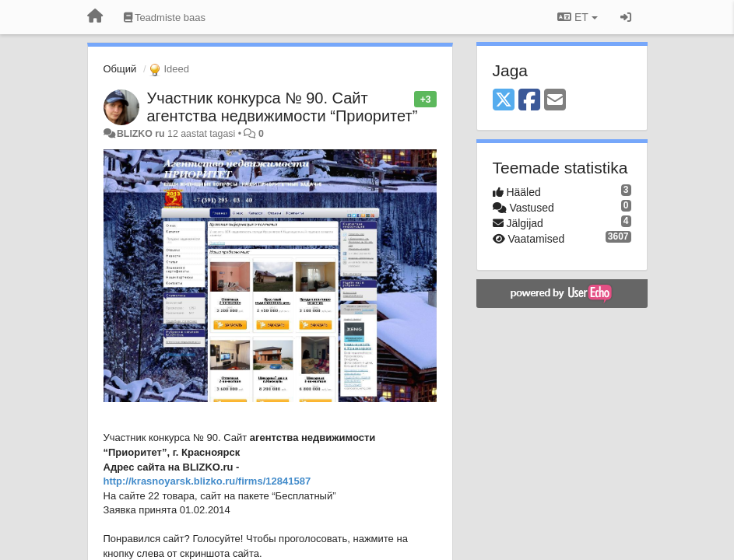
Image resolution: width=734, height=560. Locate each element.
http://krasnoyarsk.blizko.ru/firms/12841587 (207, 481)
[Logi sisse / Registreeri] (626, 17)
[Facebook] (529, 101)
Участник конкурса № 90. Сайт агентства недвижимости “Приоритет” (283, 107)
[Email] (555, 101)
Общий (120, 69)
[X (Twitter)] (504, 101)
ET (577, 17)
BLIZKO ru (142, 134)
